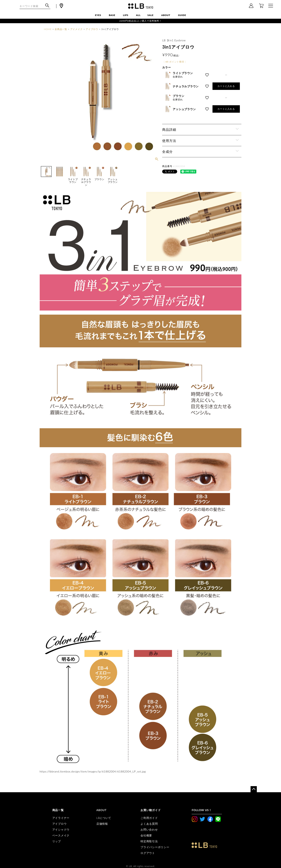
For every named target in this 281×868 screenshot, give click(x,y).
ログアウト (148, 853)
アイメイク (76, 29)
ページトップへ (254, 789)
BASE (112, 15)
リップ (57, 841)
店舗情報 (102, 824)
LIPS (126, 15)
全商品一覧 (61, 29)
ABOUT (166, 15)
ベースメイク (61, 835)
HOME (48, 29)
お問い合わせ (149, 830)
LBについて (104, 818)
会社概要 (146, 835)
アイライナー (61, 818)
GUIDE (182, 15)
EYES (98, 15)
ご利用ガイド (149, 818)
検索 (47, 7)
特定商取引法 (149, 841)
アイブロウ (92, 29)
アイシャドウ (61, 830)
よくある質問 (149, 824)
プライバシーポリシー (155, 847)
